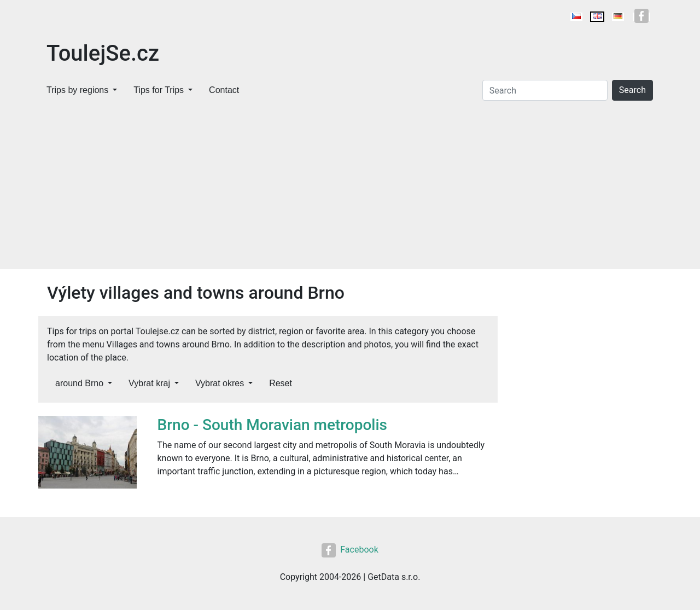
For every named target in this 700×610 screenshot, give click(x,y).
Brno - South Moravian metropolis (273, 425)
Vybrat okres (220, 383)
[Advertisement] (350, 187)
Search (632, 90)
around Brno (79, 383)
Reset (281, 383)
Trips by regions (77, 90)
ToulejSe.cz (103, 53)
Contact (224, 90)
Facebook (350, 550)
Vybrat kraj (149, 383)
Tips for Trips (159, 90)
